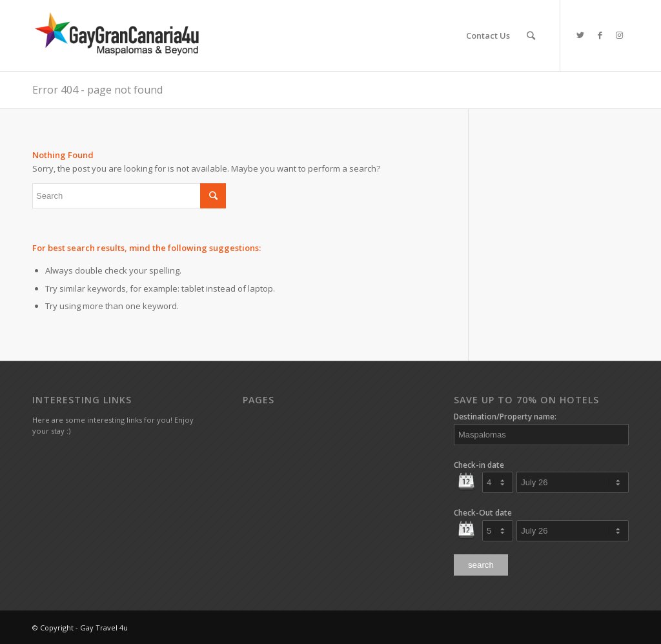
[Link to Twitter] (580, 35)
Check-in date (479, 465)
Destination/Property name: (505, 417)
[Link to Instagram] (619, 35)
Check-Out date (483, 513)
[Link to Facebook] (600, 35)
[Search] (531, 35)
